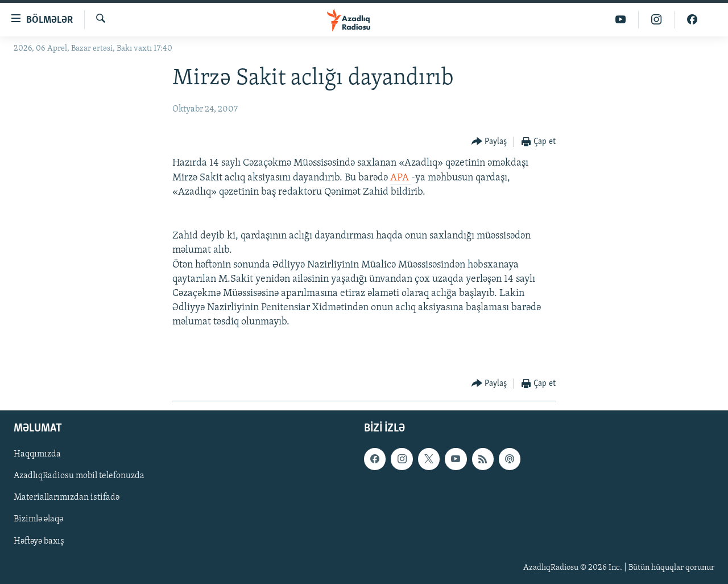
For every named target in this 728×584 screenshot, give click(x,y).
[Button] (489, 142)
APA (401, 178)
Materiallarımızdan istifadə (67, 497)
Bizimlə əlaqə (38, 519)
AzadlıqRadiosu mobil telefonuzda (79, 476)
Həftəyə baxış (39, 541)
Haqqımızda (37, 454)
